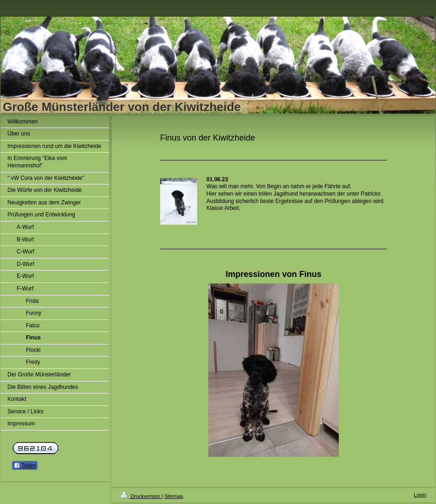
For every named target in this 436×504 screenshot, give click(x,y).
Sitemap (174, 496)
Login (420, 495)
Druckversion (141, 496)
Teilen (25, 466)
